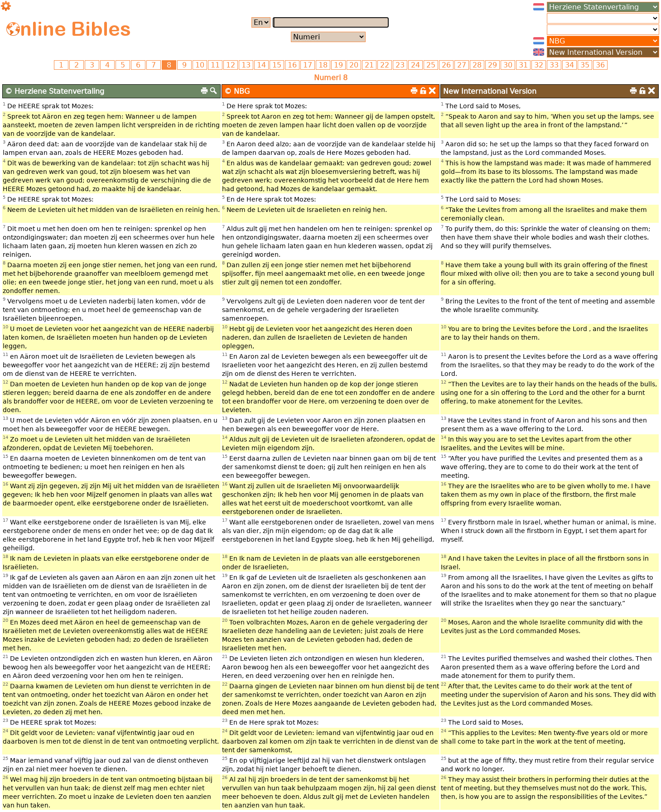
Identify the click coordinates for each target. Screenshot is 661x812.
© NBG (237, 91)
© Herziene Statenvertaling (55, 91)
